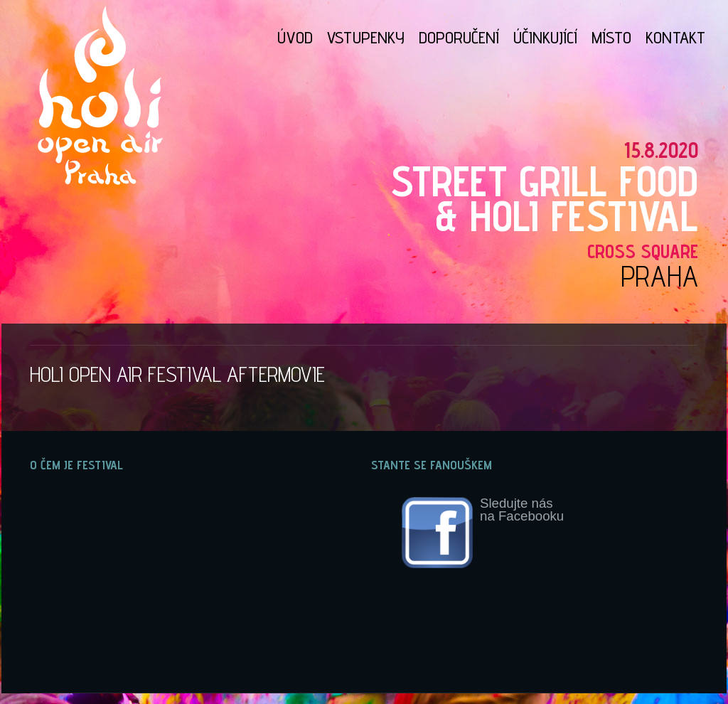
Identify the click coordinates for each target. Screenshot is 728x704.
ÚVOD (295, 37)
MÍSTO (611, 37)
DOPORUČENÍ (459, 37)
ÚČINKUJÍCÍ (545, 37)
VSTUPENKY (366, 37)
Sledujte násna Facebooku (483, 533)
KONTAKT (675, 37)
